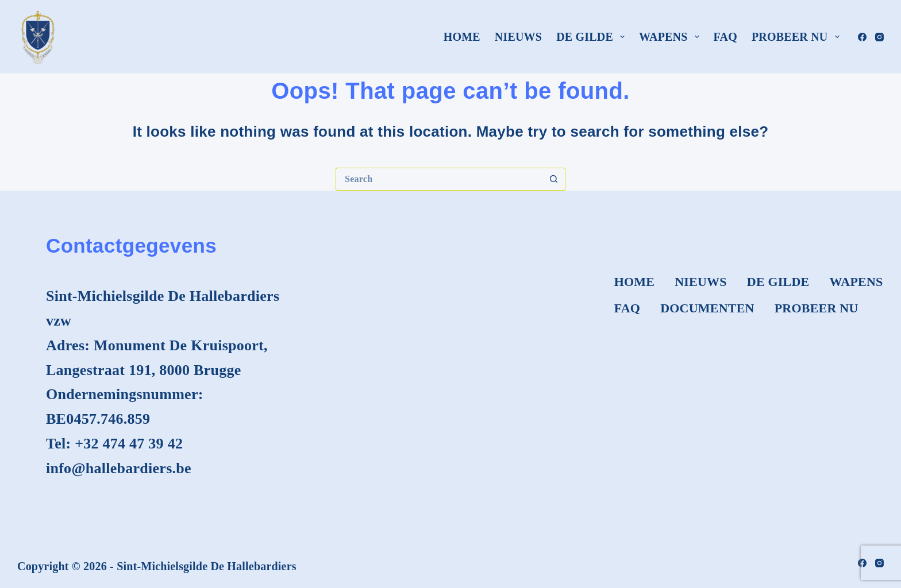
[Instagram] (879, 37)
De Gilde (593, 37)
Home (462, 37)
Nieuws (518, 37)
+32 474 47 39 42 (129, 444)
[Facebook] (862, 37)
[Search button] (554, 179)
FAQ (725, 37)
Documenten (707, 308)
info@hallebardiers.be (119, 468)
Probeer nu (798, 37)
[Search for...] (439, 179)
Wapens (671, 37)
